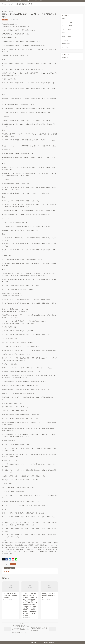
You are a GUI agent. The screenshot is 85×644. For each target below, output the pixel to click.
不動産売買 (11, 11)
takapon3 (7, 571)
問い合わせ (65, 58)
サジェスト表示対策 (67, 26)
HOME (4, 11)
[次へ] (44, 629)
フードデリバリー (67, 29)
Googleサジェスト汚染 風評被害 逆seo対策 (17, 4)
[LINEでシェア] (16, 559)
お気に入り (65, 19)
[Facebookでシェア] (7, 559)
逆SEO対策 (65, 47)
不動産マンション (67, 36)
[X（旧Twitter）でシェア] (3, 559)
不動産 (64, 33)
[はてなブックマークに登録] (10, 559)
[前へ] (16, 629)
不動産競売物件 (66, 44)
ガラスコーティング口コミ (69, 22)
